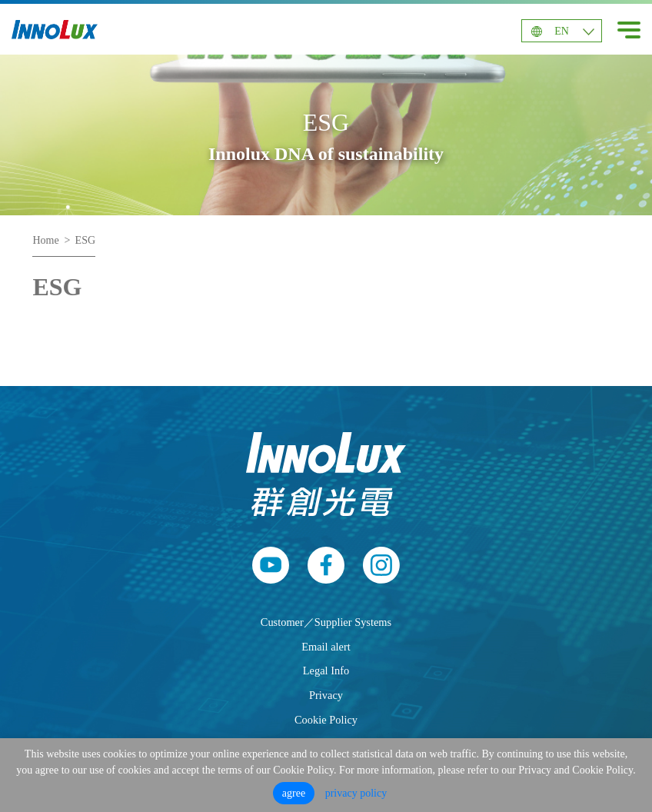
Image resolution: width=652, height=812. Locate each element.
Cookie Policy (326, 720)
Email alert (326, 647)
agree (294, 793)
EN (562, 31)
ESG (85, 240)
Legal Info (326, 671)
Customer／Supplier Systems (326, 622)
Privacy (326, 695)
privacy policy (356, 793)
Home (45, 240)
